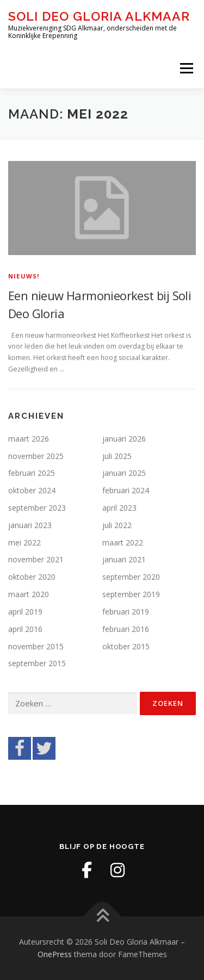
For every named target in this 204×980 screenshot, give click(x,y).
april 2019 (25, 612)
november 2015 (36, 646)
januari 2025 (124, 473)
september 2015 (37, 663)
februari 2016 (126, 629)
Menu (186, 68)
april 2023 (119, 508)
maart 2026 (29, 439)
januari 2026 (124, 439)
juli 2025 (117, 456)
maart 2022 (123, 542)
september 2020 (131, 577)
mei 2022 (24, 542)
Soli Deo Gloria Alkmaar (99, 16)
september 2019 (131, 594)
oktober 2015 (126, 646)
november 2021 (36, 559)
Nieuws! (24, 276)
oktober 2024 (32, 490)
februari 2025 (32, 473)
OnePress (55, 954)
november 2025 (36, 456)
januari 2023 (30, 525)
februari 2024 (126, 490)
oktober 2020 (32, 577)
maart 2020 (29, 594)
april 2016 (25, 629)
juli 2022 (117, 525)
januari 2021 (124, 559)
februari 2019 (126, 612)
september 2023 (37, 508)
